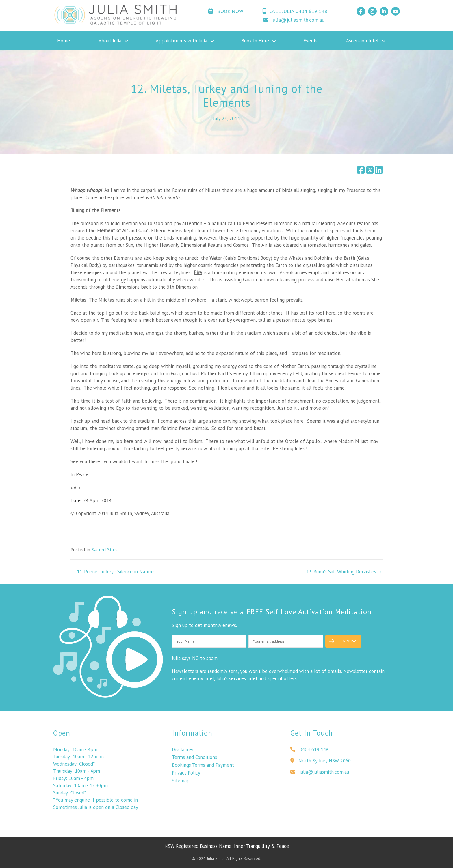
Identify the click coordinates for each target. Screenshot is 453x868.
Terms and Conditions (194, 764)
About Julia (110, 41)
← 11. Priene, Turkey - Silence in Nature (112, 572)
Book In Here (255, 41)
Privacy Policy (186, 780)
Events (310, 41)
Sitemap (181, 787)
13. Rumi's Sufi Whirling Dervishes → (344, 572)
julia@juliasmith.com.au (294, 20)
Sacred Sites (105, 550)
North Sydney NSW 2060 (321, 768)
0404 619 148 (309, 756)
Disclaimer (183, 756)
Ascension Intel (362, 41)
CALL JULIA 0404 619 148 (295, 11)
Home (64, 41)
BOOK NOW (226, 11)
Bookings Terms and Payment (203, 772)
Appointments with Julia (181, 41)
